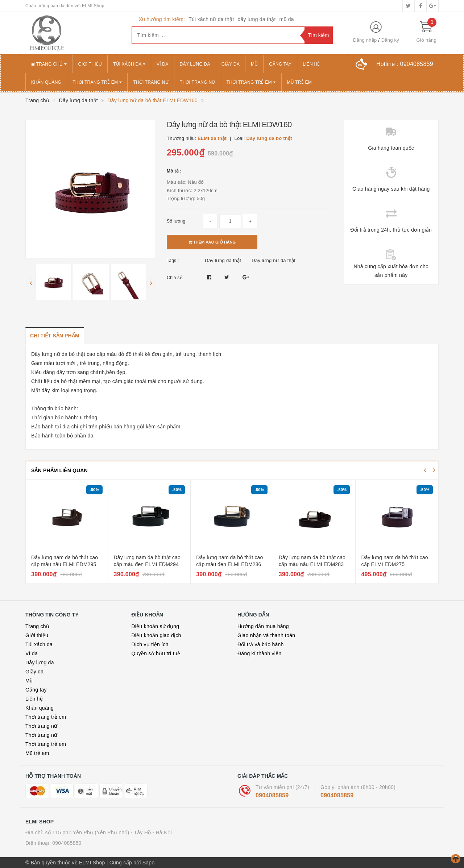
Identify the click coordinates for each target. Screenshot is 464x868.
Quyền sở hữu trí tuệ (156, 653)
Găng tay (280, 64)
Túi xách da (129, 64)
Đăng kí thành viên (259, 653)
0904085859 (272, 795)
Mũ (254, 64)
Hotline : (405, 64)
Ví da (163, 64)
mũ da (287, 19)
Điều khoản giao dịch (156, 635)
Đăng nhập (365, 40)
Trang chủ (49, 64)
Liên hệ (311, 64)
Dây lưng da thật (223, 260)
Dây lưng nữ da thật (274, 260)
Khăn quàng (46, 82)
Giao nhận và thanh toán (266, 635)
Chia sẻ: (175, 278)
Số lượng (176, 221)
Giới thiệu (90, 64)
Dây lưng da (195, 64)
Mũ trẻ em (299, 82)
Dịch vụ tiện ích (150, 644)
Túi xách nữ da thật (211, 19)
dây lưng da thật (257, 19)
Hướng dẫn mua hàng (263, 626)
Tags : (173, 261)
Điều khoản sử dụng (156, 626)
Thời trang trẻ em (97, 82)
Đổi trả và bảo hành (261, 644)
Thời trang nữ (151, 82)
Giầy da (231, 64)
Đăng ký (390, 40)
